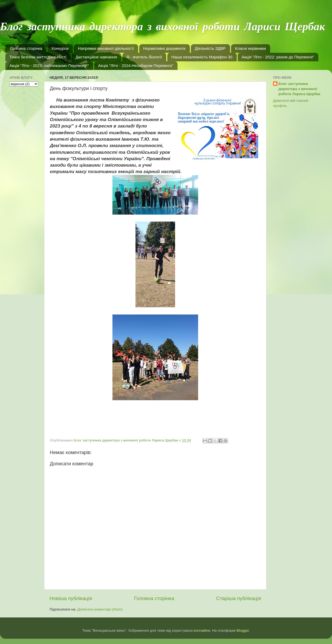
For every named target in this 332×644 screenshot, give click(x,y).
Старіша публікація (239, 598)
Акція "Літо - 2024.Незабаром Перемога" (136, 65)
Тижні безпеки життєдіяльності (38, 57)
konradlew (202, 630)
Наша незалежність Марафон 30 (202, 57)
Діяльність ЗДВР (210, 48)
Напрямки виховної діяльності (106, 48)
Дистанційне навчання (96, 57)
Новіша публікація (71, 598)
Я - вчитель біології (144, 57)
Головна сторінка (26, 48)
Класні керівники (250, 48)
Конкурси (60, 48)
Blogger (243, 630)
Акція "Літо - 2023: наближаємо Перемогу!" (49, 65)
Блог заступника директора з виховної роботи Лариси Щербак (163, 27)
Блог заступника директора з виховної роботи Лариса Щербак (299, 89)
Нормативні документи (164, 48)
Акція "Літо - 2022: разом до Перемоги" (278, 57)
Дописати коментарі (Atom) (100, 609)
